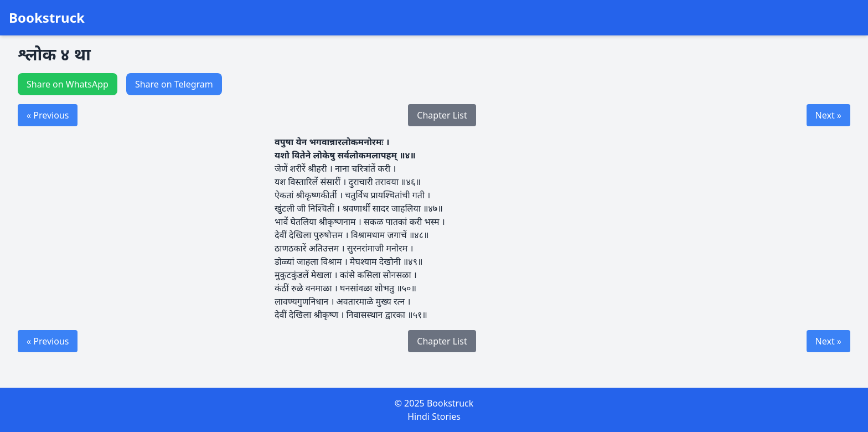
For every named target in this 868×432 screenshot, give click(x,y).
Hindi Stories (434, 416)
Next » (828, 115)
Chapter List (442, 115)
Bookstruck (47, 18)
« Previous (48, 115)
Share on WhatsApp (68, 84)
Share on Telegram (174, 84)
